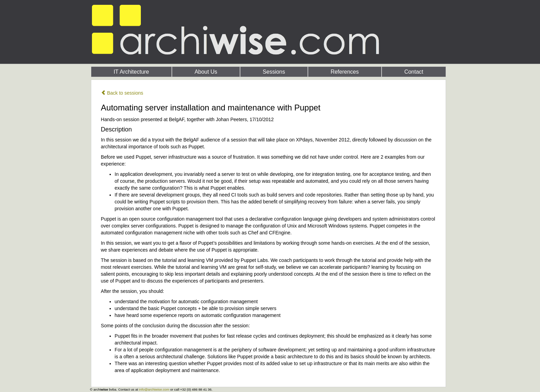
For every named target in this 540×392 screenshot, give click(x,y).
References (345, 72)
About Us (206, 72)
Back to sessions (122, 93)
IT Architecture (131, 72)
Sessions (274, 72)
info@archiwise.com (154, 389)
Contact (414, 72)
